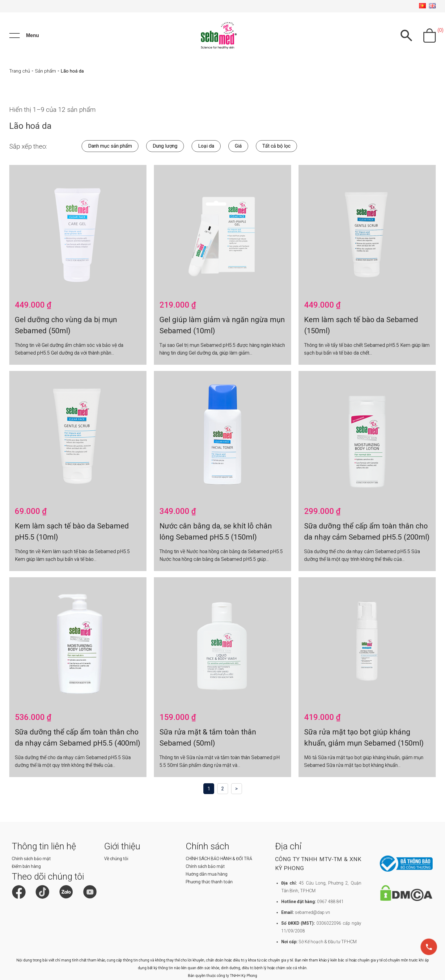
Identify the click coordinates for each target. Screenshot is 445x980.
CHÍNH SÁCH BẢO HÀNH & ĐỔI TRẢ (219, 859)
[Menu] (24, 36)
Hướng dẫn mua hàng (207, 874)
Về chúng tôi (116, 859)
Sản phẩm (45, 71)
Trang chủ (20, 71)
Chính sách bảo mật (31, 859)
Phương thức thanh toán (209, 882)
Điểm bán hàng (26, 866)
